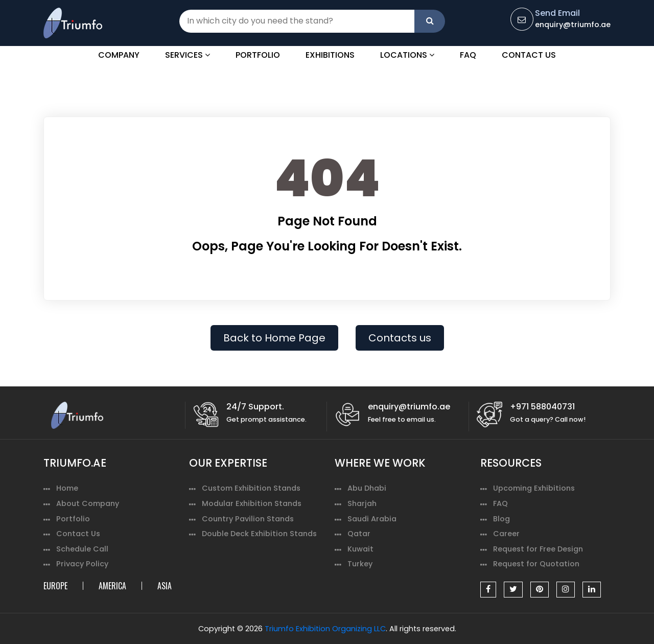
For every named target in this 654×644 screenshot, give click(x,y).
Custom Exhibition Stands (251, 488)
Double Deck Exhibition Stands (259, 534)
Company (119, 55)
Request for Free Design (538, 549)
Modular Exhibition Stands (252, 503)
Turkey (360, 564)
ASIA (165, 586)
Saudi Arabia (372, 519)
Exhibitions (330, 55)
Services (188, 55)
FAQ (468, 55)
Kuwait (360, 549)
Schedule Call (82, 549)
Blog (501, 519)
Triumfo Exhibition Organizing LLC (325, 629)
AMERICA (112, 586)
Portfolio (258, 55)
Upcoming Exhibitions (534, 488)
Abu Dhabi (367, 488)
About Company (88, 503)
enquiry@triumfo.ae (573, 25)
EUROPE (55, 586)
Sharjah (362, 503)
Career (506, 534)
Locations (407, 55)
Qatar (359, 534)
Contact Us (529, 55)
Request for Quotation (536, 564)
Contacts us (400, 338)
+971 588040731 (542, 407)
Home (67, 488)
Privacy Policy (82, 564)
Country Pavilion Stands (248, 519)
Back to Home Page (274, 338)
